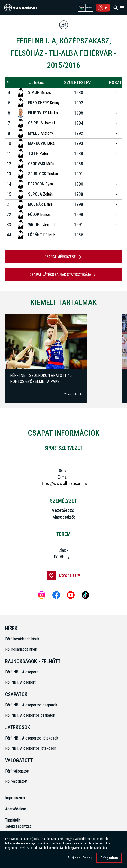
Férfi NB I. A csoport (21, 672)
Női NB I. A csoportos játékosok (31, 748)
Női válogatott (16, 781)
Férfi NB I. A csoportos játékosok (32, 738)
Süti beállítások (80, 858)
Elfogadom (109, 858)
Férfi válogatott (17, 771)
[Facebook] (56, 595)
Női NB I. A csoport (20, 682)
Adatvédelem (16, 809)
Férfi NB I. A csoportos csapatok (32, 705)
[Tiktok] (85, 595)
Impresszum (15, 798)
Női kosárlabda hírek (21, 649)
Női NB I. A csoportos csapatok (31, 715)
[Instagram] (42, 595)
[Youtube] (71, 595)
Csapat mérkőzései (64, 257)
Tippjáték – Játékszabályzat (18, 823)
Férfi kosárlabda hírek (22, 639)
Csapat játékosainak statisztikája (63, 275)
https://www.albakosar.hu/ (63, 483)
